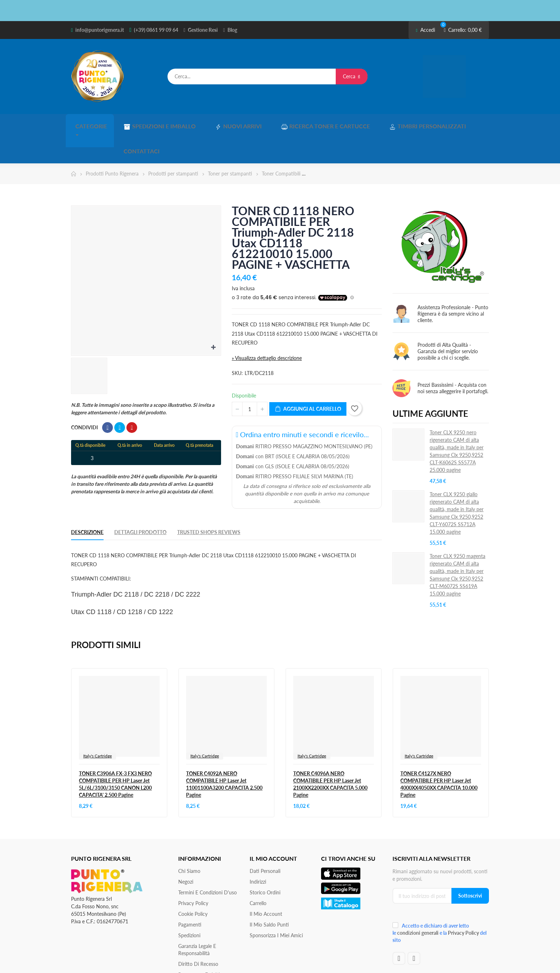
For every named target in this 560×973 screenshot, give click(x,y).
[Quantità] (250, 379)
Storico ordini (265, 862)
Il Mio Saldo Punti (269, 894)
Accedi (425, 30)
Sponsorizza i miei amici (276, 905)
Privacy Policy (193, 873)
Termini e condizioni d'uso (207, 862)
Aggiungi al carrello (308, 379)
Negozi (186, 851)
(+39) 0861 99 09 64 (156, 30)
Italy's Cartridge (97, 725)
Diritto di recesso (198, 934)
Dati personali (265, 841)
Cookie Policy (193, 883)
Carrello (258, 873)
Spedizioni (189, 905)
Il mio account (266, 883)
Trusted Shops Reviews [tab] (209, 502)
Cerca (352, 76)
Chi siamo (189, 841)
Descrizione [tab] (87, 502)
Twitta (120, 397)
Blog (232, 30)
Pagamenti (190, 894)
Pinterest (132, 397)
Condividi (107, 397)
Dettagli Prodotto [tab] (140, 502)
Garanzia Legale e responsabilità (197, 919)
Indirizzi (258, 851)
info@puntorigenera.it (100, 30)
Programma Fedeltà (199, 944)
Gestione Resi (203, 30)
